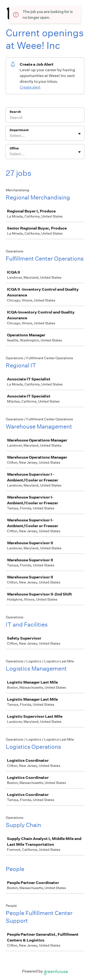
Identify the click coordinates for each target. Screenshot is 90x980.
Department (19, 130)
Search (15, 112)
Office (14, 148)
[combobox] (10, 136)
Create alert (30, 87)
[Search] (45, 118)
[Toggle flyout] (79, 134)
